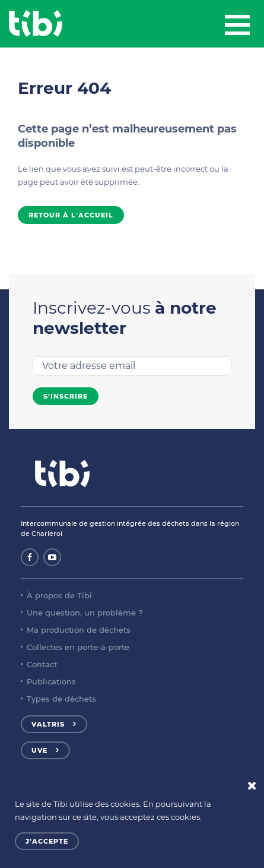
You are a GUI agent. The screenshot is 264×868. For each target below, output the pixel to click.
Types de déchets (61, 699)
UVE (39, 750)
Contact (42, 664)
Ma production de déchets (79, 630)
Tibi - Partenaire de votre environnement (36, 24)
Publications (51, 681)
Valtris (48, 724)
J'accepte (47, 841)
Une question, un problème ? (85, 613)
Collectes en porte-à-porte (78, 647)
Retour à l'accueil (71, 215)
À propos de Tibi (59, 595)
